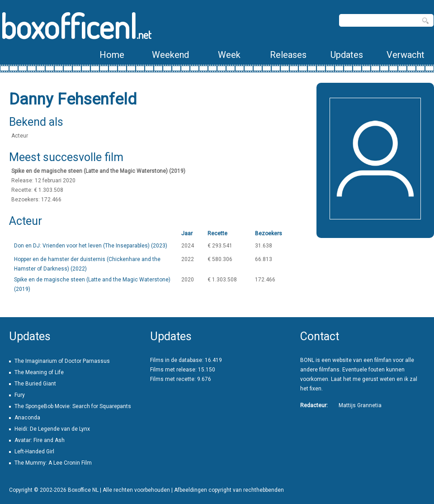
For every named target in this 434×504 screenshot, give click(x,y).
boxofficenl (76, 26)
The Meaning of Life (39, 372)
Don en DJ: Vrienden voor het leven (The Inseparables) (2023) (91, 246)
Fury (20, 395)
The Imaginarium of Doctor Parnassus (62, 361)
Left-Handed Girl (34, 452)
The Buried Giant (35, 384)
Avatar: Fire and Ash (40, 440)
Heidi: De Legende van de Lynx (52, 429)
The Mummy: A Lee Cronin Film (53, 463)
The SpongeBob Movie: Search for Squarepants (73, 406)
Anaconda (27, 418)
